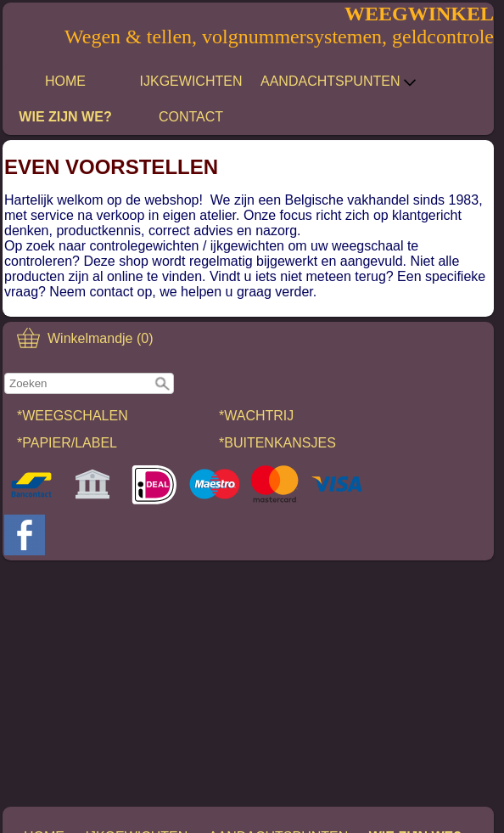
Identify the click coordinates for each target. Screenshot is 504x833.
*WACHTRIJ (256, 416)
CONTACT (191, 117)
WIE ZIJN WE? (65, 117)
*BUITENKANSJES (277, 443)
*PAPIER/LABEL (67, 443)
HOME (65, 81)
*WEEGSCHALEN (73, 416)
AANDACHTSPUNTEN (339, 82)
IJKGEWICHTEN (191, 81)
